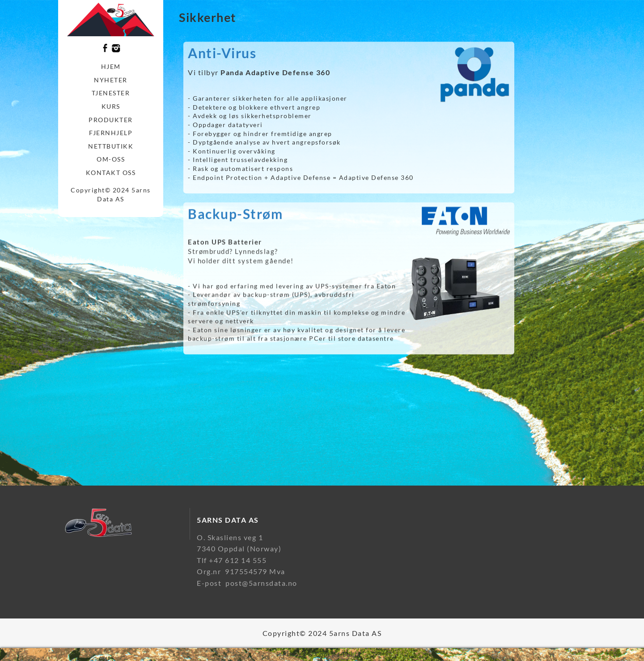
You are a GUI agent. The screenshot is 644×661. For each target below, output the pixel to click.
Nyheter (111, 80)
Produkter (111, 120)
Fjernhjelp (111, 133)
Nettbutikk (111, 146)
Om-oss (111, 159)
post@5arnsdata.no (261, 583)
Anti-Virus (222, 58)
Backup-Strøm (235, 218)
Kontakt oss (111, 173)
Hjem (111, 66)
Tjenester (111, 93)
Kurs (111, 106)
